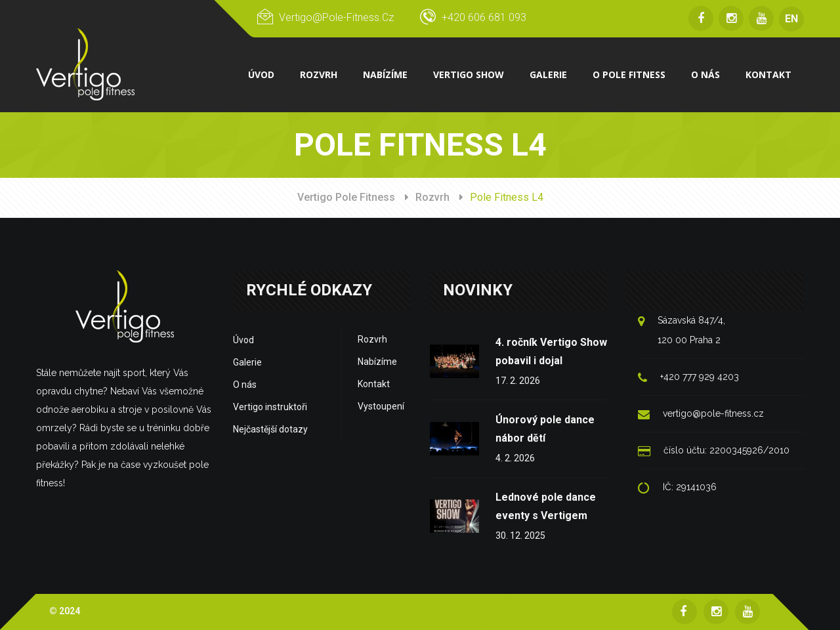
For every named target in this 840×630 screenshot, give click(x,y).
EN (791, 19)
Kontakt (374, 384)
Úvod (243, 340)
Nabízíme (377, 362)
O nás (245, 385)
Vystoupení (381, 406)
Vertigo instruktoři (270, 407)
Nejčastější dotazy (270, 429)
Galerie (247, 362)
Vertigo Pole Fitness (346, 197)
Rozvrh (432, 197)
